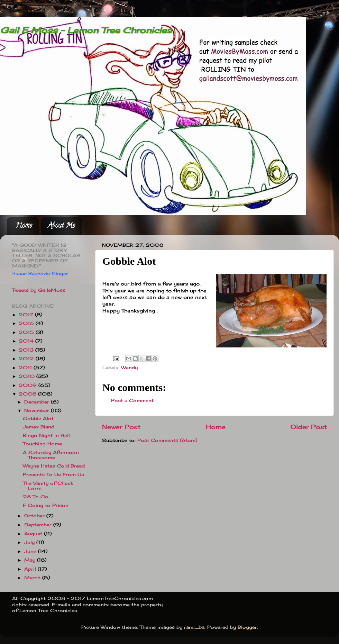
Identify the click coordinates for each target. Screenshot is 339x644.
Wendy (129, 368)
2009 (29, 385)
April (31, 569)
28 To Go (36, 497)
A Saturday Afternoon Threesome (51, 455)
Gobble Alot (38, 419)
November (38, 411)
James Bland (39, 427)
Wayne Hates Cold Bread (54, 466)
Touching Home (42, 444)
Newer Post (121, 427)
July (30, 542)
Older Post (309, 427)
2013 (27, 350)
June (31, 551)
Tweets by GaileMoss (39, 290)
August (34, 534)
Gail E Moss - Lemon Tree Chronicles (86, 30)
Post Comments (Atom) (167, 440)
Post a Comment (132, 401)
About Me (61, 226)
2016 (27, 323)
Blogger (247, 627)
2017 (27, 315)
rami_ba (194, 627)
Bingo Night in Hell (46, 436)
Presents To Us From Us (53, 475)
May (31, 560)
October (35, 516)
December (38, 402)
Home (24, 226)
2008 (28, 394)
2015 (27, 332)
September (39, 525)
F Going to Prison (46, 505)
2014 (27, 341)
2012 (27, 359)
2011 (26, 368)
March (33, 578)
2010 (28, 376)
